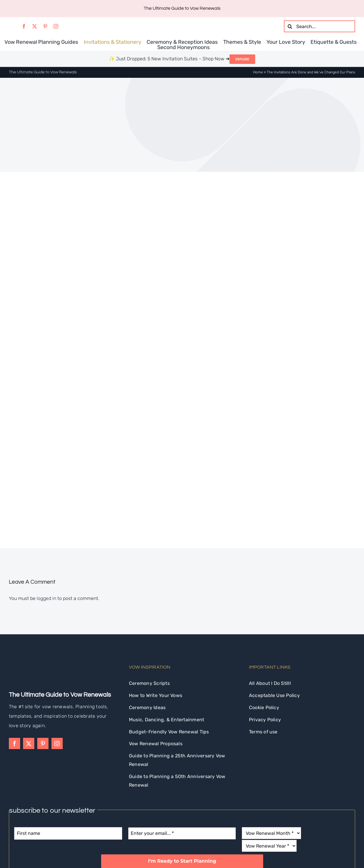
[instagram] (56, 26)
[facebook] (24, 26)
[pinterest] (45, 26)
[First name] (68, 769)
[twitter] (35, 26)
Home (258, 72)
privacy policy (232, 813)
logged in (46, 534)
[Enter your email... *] (182, 769)
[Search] (290, 26)
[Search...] (319, 26)
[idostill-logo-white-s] (25, 596)
